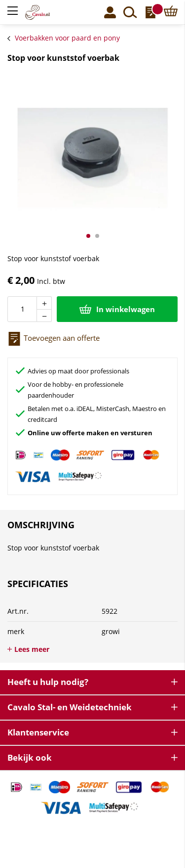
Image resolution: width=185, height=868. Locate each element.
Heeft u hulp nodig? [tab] (48, 682)
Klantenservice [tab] (38, 732)
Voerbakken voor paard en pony (67, 38)
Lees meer (32, 649)
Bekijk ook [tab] (30, 757)
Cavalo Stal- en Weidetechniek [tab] (70, 707)
